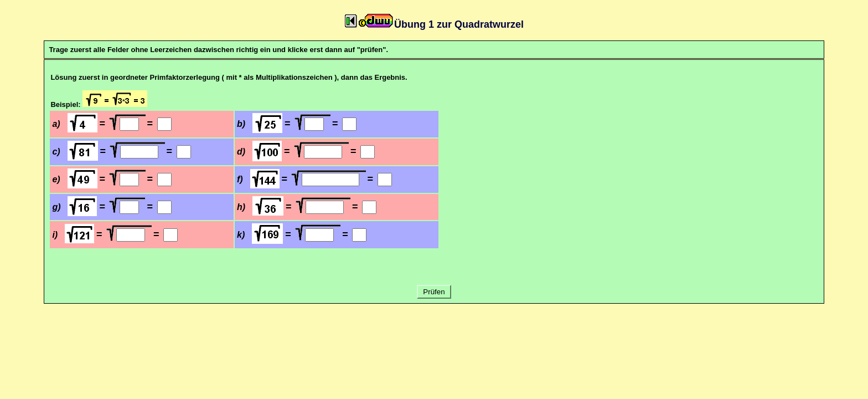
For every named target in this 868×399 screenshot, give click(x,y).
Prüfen (434, 292)
